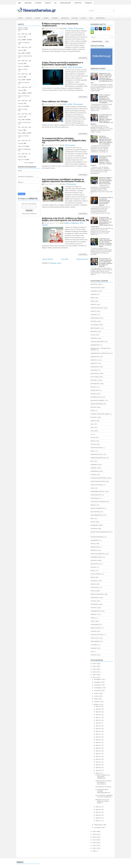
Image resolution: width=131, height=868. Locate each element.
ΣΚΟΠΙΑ (93, 584)
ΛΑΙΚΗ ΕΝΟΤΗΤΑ (96, 495)
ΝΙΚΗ (92, 519)
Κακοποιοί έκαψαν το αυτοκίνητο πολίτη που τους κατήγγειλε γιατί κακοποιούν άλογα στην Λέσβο (106, 181)
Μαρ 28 (98, 715)
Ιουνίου (97, 696)
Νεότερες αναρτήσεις (48, 259)
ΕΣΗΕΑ (93, 411)
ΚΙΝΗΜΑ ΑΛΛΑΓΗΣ (97, 454)
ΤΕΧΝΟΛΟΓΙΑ (95, 598)
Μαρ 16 (98, 748)
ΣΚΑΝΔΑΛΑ (94, 581)
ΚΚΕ (92, 461)
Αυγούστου (98, 690)
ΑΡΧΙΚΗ (20, 18)
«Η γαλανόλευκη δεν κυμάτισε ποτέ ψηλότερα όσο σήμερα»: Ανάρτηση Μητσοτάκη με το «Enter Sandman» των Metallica (102, 119)
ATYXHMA (94, 645)
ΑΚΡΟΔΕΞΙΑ (95, 291)
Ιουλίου (97, 693)
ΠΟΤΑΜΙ (93, 567)
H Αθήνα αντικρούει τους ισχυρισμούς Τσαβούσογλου (60, 24)
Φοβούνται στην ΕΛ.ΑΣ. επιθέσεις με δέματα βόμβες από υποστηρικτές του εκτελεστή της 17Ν (65, 219)
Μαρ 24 (98, 726)
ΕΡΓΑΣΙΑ (93, 407)
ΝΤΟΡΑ (93, 522)
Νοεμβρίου (98, 682)
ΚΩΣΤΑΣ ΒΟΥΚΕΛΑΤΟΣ (98, 481)
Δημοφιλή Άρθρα (97, 41)
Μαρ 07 (98, 773)
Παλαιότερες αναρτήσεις (82, 259)
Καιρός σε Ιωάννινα (24, 83)
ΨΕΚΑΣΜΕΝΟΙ (95, 641)
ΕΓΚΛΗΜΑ (75, 18)
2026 (94, 664)
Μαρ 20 (98, 737)
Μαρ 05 (98, 810)
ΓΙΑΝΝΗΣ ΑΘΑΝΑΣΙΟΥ (98, 342)
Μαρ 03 (98, 815)
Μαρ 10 (98, 765)
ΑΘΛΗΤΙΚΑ (48, 3)
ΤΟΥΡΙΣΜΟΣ (95, 604)
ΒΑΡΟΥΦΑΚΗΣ (95, 328)
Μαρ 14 (98, 754)
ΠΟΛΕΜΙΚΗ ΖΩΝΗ (96, 557)
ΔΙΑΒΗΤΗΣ (94, 363)
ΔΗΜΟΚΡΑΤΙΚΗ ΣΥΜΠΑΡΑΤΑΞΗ (101, 353)
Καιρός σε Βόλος (23, 69)
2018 (94, 837)
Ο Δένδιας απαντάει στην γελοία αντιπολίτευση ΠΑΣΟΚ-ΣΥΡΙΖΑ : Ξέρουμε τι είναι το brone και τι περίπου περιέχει (101, 161)
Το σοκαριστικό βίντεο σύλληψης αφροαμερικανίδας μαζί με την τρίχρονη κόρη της (64, 140)
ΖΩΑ (55, 3)
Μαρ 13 (98, 756)
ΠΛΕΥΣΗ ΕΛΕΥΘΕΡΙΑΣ (98, 554)
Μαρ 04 (98, 812)
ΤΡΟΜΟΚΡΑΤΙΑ (75, 223)
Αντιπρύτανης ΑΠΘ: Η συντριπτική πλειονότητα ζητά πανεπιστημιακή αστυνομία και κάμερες (106, 201)
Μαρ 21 (98, 734)
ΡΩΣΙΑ (70, 67)
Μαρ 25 (98, 723)
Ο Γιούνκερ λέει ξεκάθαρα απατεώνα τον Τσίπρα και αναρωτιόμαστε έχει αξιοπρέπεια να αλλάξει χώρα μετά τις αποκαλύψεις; (102, 222)
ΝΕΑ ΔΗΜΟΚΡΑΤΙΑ (96, 515)
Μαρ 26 (98, 720)
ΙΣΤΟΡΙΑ (93, 444)
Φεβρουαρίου (98, 825)
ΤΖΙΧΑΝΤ (94, 601)
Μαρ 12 (98, 759)
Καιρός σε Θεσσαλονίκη (25, 56)
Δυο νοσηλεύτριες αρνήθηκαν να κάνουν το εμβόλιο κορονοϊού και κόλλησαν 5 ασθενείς (63, 180)
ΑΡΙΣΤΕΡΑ (94, 321)
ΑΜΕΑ (19, 3)
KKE (92, 652)
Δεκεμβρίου (98, 679)
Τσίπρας (93, 618)
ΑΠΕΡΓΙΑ (94, 311)
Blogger (31, 163)
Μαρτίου (97, 704)
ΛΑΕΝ (93, 488)
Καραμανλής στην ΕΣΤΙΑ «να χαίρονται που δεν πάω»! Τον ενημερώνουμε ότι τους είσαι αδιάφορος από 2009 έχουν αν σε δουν (102, 78)
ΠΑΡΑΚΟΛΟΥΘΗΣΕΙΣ (97, 537)
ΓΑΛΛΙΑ (93, 335)
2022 (94, 675)
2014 (94, 848)
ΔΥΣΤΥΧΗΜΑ (95, 377)
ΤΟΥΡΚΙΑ (71, 28)
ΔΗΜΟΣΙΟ (94, 360)
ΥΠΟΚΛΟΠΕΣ (95, 625)
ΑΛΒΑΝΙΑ (94, 294)
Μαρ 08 (98, 770)
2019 (94, 834)
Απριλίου (97, 702)
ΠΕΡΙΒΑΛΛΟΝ (95, 547)
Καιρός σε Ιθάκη (23, 109)
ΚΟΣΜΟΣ (46, 18)
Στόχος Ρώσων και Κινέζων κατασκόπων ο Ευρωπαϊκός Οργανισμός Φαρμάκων (62, 63)
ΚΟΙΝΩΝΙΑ (55, 18)
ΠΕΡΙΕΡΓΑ (94, 550)
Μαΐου (96, 699)
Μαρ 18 (98, 742)
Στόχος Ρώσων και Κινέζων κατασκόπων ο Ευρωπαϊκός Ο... (103, 782)
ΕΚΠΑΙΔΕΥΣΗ (88, 3)
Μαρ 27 (98, 717)
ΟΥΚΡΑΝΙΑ (94, 529)
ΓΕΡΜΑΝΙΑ (94, 338)
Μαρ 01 (98, 821)
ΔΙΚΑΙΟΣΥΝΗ (65, 18)
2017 (94, 840)
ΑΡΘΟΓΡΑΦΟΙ (95, 318)
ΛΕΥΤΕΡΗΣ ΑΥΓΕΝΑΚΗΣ (98, 502)
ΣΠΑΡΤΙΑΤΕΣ (95, 587)
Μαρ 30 (98, 709)
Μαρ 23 (98, 729)
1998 (94, 851)
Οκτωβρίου (98, 685)
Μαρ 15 (98, 751)
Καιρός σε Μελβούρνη (24, 149)
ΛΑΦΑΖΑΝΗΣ (95, 498)
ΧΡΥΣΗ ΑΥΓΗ (95, 638)
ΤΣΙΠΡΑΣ (70, 104)
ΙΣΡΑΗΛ (93, 441)
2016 (94, 843)
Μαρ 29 (98, 712)
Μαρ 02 (98, 818)
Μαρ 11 (98, 762)
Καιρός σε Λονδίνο (23, 136)
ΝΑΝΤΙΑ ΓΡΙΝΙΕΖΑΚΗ (97, 508)
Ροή (107, 41)
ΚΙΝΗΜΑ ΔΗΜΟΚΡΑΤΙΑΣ (98, 458)
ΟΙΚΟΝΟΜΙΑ (95, 525)
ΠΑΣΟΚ (93, 544)
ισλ (92, 434)
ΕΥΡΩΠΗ (37, 18)
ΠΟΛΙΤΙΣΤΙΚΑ (78, 3)
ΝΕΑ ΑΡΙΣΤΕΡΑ (95, 512)
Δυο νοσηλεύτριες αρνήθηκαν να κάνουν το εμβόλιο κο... (104, 796)
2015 (94, 845)
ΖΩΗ (92, 427)
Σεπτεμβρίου (98, 688)
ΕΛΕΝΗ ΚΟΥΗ (95, 390)
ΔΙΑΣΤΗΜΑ (94, 370)
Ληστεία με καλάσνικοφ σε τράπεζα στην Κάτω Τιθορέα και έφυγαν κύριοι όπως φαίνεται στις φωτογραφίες (106, 140)
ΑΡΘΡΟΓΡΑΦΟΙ (100, 18)
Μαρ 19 (98, 740)
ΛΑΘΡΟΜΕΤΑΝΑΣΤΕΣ (97, 492)
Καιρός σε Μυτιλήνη (24, 96)
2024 (94, 669)
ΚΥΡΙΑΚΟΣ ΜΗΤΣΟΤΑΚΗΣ (99, 478)
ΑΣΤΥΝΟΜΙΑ (66, 223)
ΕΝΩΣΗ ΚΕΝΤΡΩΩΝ (97, 404)
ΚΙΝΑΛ (93, 451)
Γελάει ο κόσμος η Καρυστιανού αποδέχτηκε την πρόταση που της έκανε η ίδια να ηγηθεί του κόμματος (106, 99)
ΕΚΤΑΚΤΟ (94, 387)
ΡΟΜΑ (93, 571)
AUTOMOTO (38, 3)
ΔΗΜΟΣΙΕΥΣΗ (95, 357)
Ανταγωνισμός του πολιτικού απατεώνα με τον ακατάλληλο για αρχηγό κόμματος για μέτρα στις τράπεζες (106, 262)
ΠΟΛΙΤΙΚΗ (29, 18)
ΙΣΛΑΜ (93, 438)
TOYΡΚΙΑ (94, 655)
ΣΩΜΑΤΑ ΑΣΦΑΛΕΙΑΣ (65, 3)
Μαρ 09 (98, 768)
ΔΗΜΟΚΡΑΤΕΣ (95, 345)
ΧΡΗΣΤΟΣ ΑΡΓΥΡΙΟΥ (97, 635)
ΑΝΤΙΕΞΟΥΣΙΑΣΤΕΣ (97, 308)
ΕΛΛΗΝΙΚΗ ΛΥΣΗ (96, 397)
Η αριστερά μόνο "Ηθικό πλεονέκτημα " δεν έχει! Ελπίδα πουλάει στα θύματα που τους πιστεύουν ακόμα (106, 243)
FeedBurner (33, 214)
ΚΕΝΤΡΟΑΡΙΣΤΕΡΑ (97, 448)
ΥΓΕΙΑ (91, 18)
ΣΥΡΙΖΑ (64, 104)
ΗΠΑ (63, 145)
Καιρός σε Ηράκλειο (24, 43)
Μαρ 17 (98, 745)
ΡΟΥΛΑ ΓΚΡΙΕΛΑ (96, 574)
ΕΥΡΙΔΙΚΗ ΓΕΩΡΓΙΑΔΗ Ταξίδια (100, 414)
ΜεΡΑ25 (93, 505)
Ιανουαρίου (98, 827)
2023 (94, 672)
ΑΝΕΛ (93, 301)
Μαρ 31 (98, 706)
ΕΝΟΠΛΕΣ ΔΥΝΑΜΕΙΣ (97, 400)
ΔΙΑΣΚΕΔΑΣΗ (28, 3)
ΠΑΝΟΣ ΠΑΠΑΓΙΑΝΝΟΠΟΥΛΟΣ (100, 532)
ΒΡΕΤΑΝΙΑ (94, 332)
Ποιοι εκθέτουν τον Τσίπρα (55, 101)
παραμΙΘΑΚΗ (95, 540)
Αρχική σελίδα (65, 259)
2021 (94, 677)
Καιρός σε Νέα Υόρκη (24, 122)
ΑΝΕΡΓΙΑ (94, 305)
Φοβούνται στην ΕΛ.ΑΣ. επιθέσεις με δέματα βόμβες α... (102, 801)
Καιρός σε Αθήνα (23, 29)
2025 (94, 666)
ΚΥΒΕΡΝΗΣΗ (95, 471)
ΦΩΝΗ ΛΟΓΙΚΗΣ (96, 628)
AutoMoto (94, 648)
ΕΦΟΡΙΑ (93, 421)
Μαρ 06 (98, 807)
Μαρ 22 (98, 731)
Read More (83, 58)
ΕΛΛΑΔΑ (83, 18)
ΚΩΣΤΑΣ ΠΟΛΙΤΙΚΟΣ (97, 485)
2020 (94, 831)
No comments (80, 28)
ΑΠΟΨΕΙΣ (94, 315)
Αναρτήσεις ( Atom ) (56, 263)
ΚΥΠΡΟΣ (93, 475)
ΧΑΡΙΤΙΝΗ (94, 631)
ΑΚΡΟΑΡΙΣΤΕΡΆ (96, 288)
